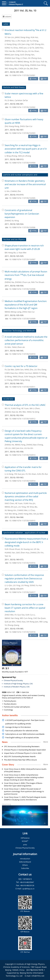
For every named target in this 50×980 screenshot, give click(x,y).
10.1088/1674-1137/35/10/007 (22, 259)
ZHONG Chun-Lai (23, 282)
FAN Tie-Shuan (38, 282)
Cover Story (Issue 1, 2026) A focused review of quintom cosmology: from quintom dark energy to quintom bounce (24, 791)
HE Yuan (25, 408)
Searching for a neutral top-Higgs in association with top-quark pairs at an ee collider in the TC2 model (26, 149)
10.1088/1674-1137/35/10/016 (22, 563)
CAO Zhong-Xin (37, 44)
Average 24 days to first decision (18, 727)
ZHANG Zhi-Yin (37, 553)
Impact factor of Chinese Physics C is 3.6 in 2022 (23, 753)
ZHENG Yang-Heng (22, 380)
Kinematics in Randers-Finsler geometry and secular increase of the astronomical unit (25, 184)
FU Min (8, 347)
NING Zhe (29, 370)
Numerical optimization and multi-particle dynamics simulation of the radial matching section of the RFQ (26, 496)
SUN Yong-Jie (30, 376)
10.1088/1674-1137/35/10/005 (22, 198)
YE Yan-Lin (9, 37)
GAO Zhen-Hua (23, 553)
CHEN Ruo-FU (11, 62)
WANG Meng (23, 62)
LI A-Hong (9, 474)
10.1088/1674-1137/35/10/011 (22, 387)
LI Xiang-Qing (11, 44)
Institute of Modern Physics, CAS (17, 687)
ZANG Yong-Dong (22, 65)
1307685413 (27, 879)
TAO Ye (8, 556)
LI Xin (7, 191)
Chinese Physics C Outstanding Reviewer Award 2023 (25, 750)
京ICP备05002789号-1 (36, 970)
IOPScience (25, 838)
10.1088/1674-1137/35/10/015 (22, 521)
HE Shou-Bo (32, 507)
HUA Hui (34, 37)
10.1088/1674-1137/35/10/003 (22, 133)
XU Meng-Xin (10, 510)
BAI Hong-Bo (10, 253)
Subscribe (25, 868)
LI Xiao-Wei (22, 253)
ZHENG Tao (10, 41)
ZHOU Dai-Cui (26, 126)
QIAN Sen (19, 370)
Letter (6, 24)
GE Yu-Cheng (32, 41)
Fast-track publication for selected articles (22, 731)
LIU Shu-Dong (40, 370)
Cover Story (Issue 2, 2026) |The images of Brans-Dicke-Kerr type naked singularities (23, 784)
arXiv (25, 845)
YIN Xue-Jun (19, 474)
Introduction (25, 859)
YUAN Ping (16, 408)
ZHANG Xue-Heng (38, 65)
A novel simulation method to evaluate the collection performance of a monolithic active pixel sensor (26, 340)
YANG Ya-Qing (33, 412)
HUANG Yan (10, 553)
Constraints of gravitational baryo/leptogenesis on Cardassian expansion (22, 214)
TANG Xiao (21, 622)
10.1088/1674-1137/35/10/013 (22, 455)
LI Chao (32, 510)
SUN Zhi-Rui (42, 474)
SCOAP (25, 841)
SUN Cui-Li (30, 615)
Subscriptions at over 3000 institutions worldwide (25, 734)
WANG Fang (20, 445)
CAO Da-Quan (39, 618)
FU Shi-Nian (31, 474)
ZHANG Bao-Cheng (35, 445)
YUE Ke (44, 62)
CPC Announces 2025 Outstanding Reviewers (22, 746)
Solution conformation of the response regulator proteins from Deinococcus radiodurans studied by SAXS (24, 579)
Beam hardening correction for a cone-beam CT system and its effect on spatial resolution (25, 608)
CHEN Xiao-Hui (11, 373)
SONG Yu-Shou (11, 48)
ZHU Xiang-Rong (12, 126)
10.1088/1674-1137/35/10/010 (22, 354)
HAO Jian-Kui (17, 448)
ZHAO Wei (9, 615)
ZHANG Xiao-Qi (11, 412)
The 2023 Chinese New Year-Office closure (20, 760)
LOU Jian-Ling (23, 44)
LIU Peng (25, 585)
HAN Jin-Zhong (24, 156)
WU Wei (22, 412)
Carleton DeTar (21, 100)
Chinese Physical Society (13, 680)
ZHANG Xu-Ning (12, 221)
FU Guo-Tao (20, 615)
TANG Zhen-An (18, 347)
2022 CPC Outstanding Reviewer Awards (20, 756)
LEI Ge (36, 549)
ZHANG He (9, 445)
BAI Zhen (34, 68)
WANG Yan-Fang (12, 618)
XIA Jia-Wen (38, 514)
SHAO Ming (42, 376)
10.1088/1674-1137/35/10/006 (22, 227)
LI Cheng (9, 380)
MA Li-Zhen (35, 408)
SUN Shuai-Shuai (12, 549)
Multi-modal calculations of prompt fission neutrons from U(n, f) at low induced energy (26, 275)
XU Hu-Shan (34, 51)
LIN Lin (8, 448)
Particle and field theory (14, 87)
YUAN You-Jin (29, 503)
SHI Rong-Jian (32, 622)
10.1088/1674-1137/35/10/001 (22, 75)
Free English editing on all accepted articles (22, 738)
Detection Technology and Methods (19, 331)
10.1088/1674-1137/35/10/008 (22, 289)
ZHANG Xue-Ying (12, 58)
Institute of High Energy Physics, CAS (18, 684)
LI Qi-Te (31, 48)
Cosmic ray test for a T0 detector (21, 366)
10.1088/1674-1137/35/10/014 (22, 481)
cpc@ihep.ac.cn (28, 889)
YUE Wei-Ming (11, 514)
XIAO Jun (23, 48)
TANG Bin (9, 65)
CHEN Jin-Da (24, 68)
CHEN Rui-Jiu (22, 51)
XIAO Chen (9, 503)
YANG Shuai (18, 376)
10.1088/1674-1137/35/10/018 (22, 632)
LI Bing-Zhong (11, 156)
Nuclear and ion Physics (14, 239)
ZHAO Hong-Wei (25, 514)
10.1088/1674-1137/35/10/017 (22, 592)
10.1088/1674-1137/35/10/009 (22, 319)
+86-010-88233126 (27, 885)
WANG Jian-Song (12, 55)
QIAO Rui (39, 48)
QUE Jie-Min (10, 622)
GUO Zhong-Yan (27, 55)
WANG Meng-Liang (13, 312)
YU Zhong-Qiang (12, 625)
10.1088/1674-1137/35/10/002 (22, 107)
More (46, 742)
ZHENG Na (9, 282)
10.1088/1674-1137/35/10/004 (22, 163)
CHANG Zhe (16, 191)
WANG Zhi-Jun (11, 507)
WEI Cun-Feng (26, 618)
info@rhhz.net (38, 976)
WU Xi (7, 408)
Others (25, 865)
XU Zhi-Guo (35, 62)
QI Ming (8, 376)
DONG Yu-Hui (36, 585)
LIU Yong (22, 507)
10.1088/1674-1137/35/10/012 (22, 419)
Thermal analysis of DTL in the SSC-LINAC (25, 405)
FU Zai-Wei (9, 370)
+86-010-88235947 (27, 882)
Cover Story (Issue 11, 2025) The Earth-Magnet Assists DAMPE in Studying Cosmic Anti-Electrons (25, 798)
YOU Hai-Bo (10, 51)
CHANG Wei (22, 510)
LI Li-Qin (8, 585)
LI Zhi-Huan (21, 41)
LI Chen (24, 58)
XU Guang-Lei (27, 549)
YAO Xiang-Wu (11, 68)
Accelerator (8, 399)
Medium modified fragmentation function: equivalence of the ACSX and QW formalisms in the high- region (26, 305)
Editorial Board (25, 862)
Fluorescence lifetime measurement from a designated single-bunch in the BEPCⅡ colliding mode (26, 542)
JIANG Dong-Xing (22, 37)
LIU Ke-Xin (29, 448)
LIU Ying (17, 585)
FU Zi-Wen (9, 100)
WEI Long (43, 622)
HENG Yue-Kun (25, 373)
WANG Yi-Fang (39, 373)
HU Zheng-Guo (35, 58)
